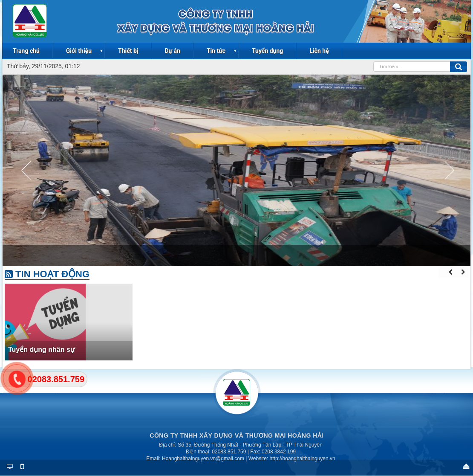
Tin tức (216, 51)
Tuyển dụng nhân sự (42, 350)
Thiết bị (128, 51)
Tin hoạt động (47, 274)
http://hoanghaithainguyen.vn (303, 459)
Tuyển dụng (267, 51)
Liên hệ (319, 51)
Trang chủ (26, 51)
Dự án (172, 51)
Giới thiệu (79, 51)
